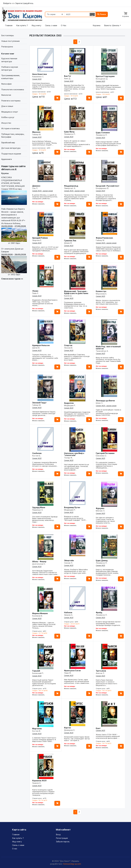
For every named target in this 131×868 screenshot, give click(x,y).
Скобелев (37, 453)
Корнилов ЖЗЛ (39, 781)
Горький (36, 671)
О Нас (64, 25)
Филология (6, 95)
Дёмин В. (68, 243)
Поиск (102, 14)
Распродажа (7, 47)
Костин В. (36, 731)
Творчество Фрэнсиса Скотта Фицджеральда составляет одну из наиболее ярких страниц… (77, 198)
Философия (6, 84)
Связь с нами (51, 25)
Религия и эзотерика (11, 101)
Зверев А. (68, 615)
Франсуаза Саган (72, 671)
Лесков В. (68, 348)
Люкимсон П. (70, 134)
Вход (58, 834)
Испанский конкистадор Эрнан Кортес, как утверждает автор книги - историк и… (77, 739)
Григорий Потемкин (105, 453)
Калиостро (101, 291)
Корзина (97, 25)
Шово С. (99, 403)
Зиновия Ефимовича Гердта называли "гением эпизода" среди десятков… (44, 413)
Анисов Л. (100, 673)
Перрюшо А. (38, 510)
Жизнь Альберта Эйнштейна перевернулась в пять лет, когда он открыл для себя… (76, 571)
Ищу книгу (36, 25)
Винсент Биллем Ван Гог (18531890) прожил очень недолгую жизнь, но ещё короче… (75, 88)
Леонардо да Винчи (105, 401)
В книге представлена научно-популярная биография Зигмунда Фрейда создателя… (109, 623)
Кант (98, 728)
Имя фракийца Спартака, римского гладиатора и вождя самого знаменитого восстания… (77, 357)
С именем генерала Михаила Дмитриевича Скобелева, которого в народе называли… (45, 464)
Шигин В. (36, 348)
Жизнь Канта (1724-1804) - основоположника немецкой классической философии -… (108, 736)
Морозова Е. (101, 294)
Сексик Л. (68, 563)
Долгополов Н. (39, 564)
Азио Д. (67, 78)
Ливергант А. (70, 188)
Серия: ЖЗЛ (37, 79)
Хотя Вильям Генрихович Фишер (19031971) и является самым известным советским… (45, 572)
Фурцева (100, 508)
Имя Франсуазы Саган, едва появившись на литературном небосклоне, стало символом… (77, 681)
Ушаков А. (37, 783)
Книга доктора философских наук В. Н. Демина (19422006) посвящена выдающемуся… (76, 251)
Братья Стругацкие (105, 76)
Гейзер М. (37, 134)
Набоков (68, 612)
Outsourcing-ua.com (72, 864)
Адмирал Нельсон (41, 345)
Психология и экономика (13, 89)
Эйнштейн (69, 560)
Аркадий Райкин (40, 238)
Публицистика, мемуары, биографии (13, 136)
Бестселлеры (8, 35)
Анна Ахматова (40, 74)
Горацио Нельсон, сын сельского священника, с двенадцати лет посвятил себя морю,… (45, 357)
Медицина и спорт (10, 112)
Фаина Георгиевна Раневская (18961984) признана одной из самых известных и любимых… (109, 249)
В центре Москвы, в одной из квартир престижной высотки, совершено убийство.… (45, 197)
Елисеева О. (101, 456)
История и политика (10, 128)
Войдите (7, 3)
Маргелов (37, 729)
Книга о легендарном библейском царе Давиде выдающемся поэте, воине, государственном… (107, 572)
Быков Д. (68, 296)
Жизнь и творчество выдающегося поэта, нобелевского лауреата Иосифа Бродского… (106, 198)
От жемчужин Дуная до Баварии (14, 262)
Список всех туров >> (12, 279)
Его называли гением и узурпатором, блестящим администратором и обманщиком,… (106, 465)
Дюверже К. (70, 730)
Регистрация (62, 838)
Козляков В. (37, 616)
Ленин (35, 291)
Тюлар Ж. (68, 458)
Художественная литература (9, 60)
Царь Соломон (103, 133)
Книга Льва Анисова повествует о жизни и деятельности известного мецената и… (107, 683)
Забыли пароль (63, 842)
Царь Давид (102, 560)
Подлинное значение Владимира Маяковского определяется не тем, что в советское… (76, 305)
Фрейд (99, 612)
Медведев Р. (70, 405)
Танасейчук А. (102, 351)
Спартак (68, 345)
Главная (9, 25)
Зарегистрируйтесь (24, 3)
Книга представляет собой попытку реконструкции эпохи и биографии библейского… (108, 143)
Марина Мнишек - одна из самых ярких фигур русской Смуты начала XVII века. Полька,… (44, 625)
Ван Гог (68, 76)
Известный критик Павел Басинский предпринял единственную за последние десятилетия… (44, 683)
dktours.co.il (9, 169)
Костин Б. (36, 456)
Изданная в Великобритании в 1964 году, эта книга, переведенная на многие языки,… (45, 303)
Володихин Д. (102, 79)
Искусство (6, 123)
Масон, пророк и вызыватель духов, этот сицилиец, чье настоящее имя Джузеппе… (108, 302)
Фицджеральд (71, 186)
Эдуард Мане (39, 507)
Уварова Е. (37, 240)
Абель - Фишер (39, 561)
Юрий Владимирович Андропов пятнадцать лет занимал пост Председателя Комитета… (77, 414)
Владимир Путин (72, 507)
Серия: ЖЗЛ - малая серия (43, 191)
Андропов (69, 403)
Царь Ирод (69, 132)
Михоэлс (36, 132)
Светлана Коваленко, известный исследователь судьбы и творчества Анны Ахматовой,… (43, 86)
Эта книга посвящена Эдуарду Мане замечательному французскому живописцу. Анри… (45, 519)
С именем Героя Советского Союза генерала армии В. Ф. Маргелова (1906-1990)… (44, 739)
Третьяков (101, 671)
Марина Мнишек (40, 613)
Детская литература (11, 148)
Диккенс (36, 186)
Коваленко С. (38, 77)
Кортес (68, 728)
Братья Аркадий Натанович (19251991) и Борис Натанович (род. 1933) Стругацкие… (108, 87)
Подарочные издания (11, 154)
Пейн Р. (36, 293)
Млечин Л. (100, 511)
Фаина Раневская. (105, 238)
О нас (15, 849)
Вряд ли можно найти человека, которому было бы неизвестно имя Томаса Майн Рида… (108, 360)
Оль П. (35, 188)
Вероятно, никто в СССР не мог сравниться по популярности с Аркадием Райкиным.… (45, 249)
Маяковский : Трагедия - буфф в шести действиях (76, 292)
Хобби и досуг (8, 117)
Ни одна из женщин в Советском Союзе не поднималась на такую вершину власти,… (105, 520)
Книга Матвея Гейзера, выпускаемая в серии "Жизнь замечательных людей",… (45, 143)
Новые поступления (10, 41)
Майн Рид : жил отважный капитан (108, 348)
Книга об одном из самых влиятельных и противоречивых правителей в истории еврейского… (77, 143)
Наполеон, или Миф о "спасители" (74, 454)
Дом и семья (7, 106)
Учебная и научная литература (10, 68)
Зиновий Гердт (39, 403)
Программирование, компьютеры (11, 77)
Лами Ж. (68, 673)
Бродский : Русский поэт (108, 186)
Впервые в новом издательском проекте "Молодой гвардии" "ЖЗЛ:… (76, 518)
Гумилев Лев (70, 241)
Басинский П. (38, 673)
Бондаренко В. (102, 188)
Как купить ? (22, 25)
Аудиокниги (7, 159)
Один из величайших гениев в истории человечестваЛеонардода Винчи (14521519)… (108, 412)
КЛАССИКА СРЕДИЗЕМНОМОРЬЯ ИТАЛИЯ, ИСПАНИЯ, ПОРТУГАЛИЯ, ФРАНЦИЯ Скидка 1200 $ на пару (14, 191)
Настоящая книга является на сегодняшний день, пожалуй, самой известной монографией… (77, 467)
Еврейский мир (8, 143)
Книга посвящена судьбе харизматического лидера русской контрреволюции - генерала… (44, 792)
